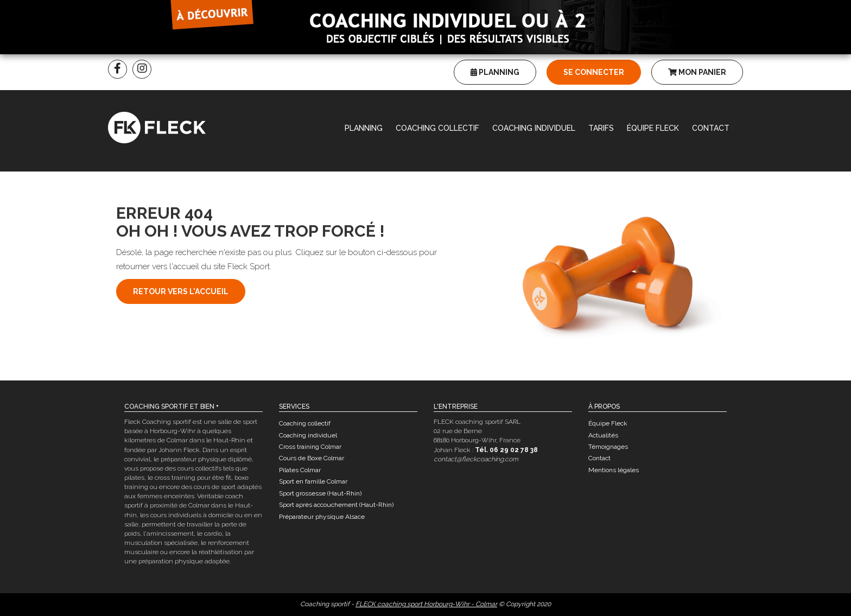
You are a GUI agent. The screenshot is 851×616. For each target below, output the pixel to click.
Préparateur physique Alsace (322, 517)
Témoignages (608, 447)
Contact (711, 128)
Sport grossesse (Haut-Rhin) (320, 493)
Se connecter (594, 72)
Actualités (603, 435)
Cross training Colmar (310, 447)
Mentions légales (614, 470)
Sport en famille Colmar (313, 481)
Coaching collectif (437, 128)
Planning (495, 72)
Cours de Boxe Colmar (312, 458)
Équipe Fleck (653, 128)
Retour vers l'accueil (181, 291)
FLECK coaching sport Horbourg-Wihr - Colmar (426, 604)
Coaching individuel (534, 128)
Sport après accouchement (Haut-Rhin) (336, 505)
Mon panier (697, 72)
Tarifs (601, 128)
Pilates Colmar (300, 470)
